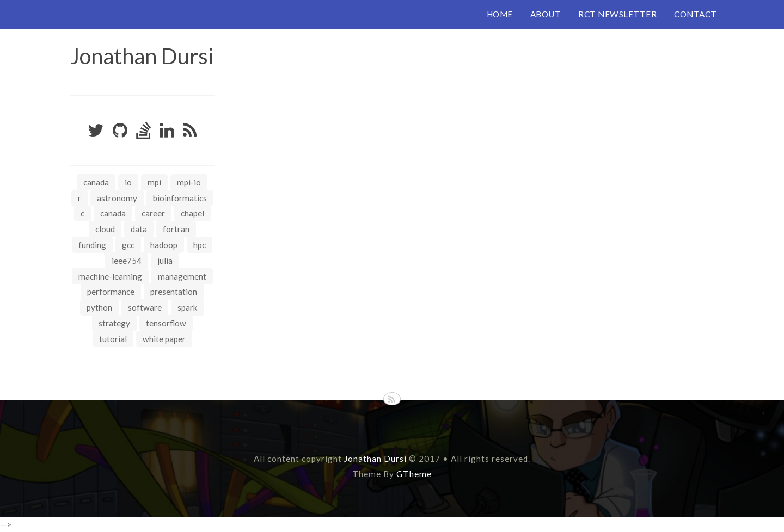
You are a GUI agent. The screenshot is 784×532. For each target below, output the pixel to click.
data (139, 229)
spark (188, 307)
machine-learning (110, 276)
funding (92, 245)
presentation (174, 292)
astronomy (117, 198)
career (153, 213)
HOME (500, 14)
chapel (192, 213)
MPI (154, 182)
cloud (105, 229)
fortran (176, 229)
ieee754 (127, 261)
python (99, 307)
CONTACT (696, 14)
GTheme (414, 473)
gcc (128, 245)
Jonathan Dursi (142, 56)
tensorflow (166, 323)
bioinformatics (180, 198)
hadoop (164, 245)
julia (165, 261)
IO (128, 182)
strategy (114, 323)
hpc (200, 245)
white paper (164, 339)
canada (113, 213)
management (182, 276)
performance (111, 292)
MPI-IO (189, 182)
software (145, 307)
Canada (96, 182)
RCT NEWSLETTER (617, 14)
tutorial (113, 339)
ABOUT (546, 14)
